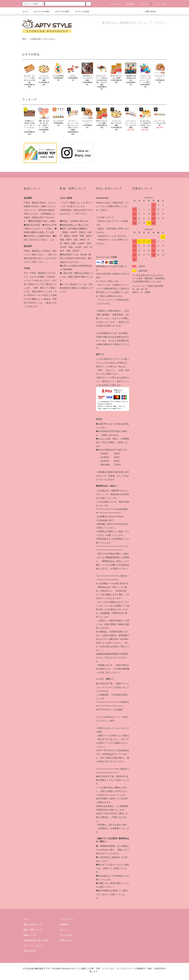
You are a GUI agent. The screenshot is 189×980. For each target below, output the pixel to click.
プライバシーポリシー (34, 946)
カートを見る (66, 935)
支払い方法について (33, 924)
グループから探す (61, 11)
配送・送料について (33, 930)
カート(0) (159, 4)
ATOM (32, 951)
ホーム (26, 11)
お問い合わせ (149, 11)
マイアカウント (67, 919)
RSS (26, 951)
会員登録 (129, 4)
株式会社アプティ (43, 969)
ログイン (143, 4)
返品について (30, 935)
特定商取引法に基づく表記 (36, 940)
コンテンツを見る (80, 11)
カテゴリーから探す (40, 11)
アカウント (114, 4)
